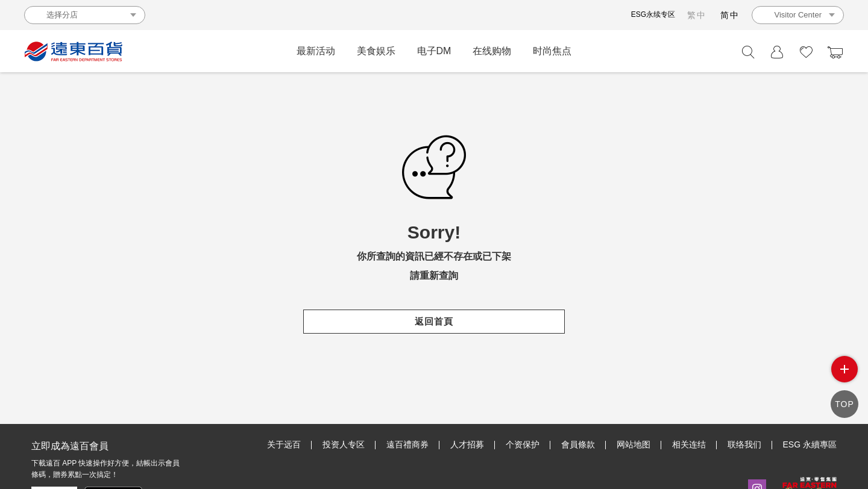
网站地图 (634, 444)
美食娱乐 (376, 51)
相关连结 (689, 444)
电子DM (434, 51)
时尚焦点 (552, 51)
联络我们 (744, 444)
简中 (730, 15)
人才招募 (467, 444)
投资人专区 (344, 444)
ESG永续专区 (653, 14)
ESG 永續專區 (810, 444)
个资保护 (523, 444)
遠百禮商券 (407, 444)
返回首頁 (434, 321)
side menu (844, 369)
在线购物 (492, 51)
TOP (844, 404)
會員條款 (578, 444)
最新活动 (316, 51)
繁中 (697, 15)
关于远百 (284, 444)
